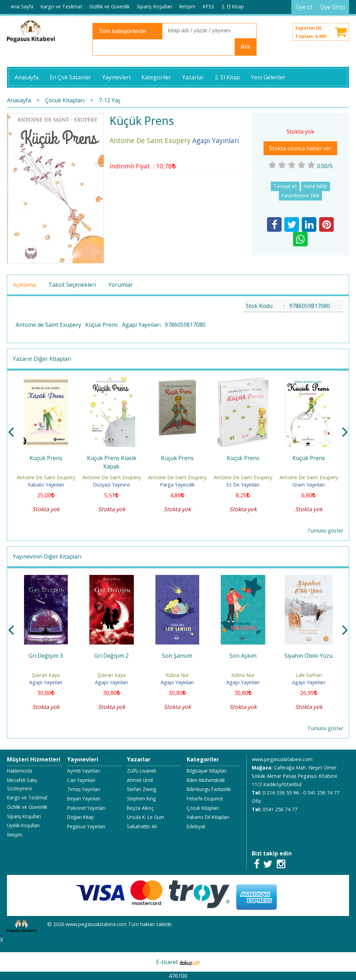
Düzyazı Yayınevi (111, 485)
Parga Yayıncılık (177, 485)
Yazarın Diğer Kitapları (42, 359)
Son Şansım (177, 656)
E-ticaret (167, 962)
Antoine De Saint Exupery (46, 477)
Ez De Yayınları (243, 485)
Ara (245, 47)
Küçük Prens (102, 325)
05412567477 (267, 826)
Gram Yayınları (309, 485)
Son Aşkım (243, 656)
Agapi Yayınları (141, 325)
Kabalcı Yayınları (46, 485)
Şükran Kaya (46, 675)
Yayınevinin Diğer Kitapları (47, 556)
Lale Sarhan (309, 675)
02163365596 (303, 826)
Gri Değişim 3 (46, 656)
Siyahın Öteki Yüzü (309, 656)
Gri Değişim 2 (111, 656)
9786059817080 (185, 325)
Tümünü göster (325, 531)
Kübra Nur (177, 675)
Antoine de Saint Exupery (48, 325)
